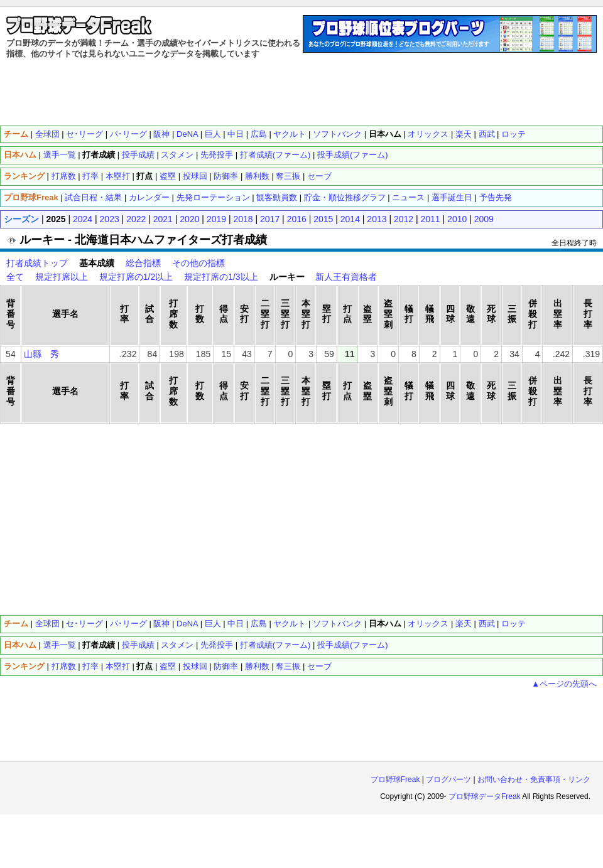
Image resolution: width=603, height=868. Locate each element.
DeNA (187, 624)
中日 (236, 624)
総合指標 (143, 263)
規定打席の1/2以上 (136, 277)
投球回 (195, 666)
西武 (487, 624)
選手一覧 (60, 155)
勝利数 (257, 666)
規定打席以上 (62, 277)
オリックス (428, 624)
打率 (90, 176)
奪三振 (288, 666)
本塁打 (118, 666)
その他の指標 (198, 263)
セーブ (319, 666)
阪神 (161, 624)
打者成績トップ (37, 263)
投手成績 (138, 645)
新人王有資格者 (346, 277)
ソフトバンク (337, 624)
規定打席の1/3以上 (221, 277)
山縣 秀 (41, 354)
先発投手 (217, 645)
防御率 (226, 666)
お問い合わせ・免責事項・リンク (534, 780)
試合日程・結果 (93, 197)
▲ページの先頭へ (564, 684)
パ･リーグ (128, 624)
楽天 (464, 624)
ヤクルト (290, 624)
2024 (83, 219)
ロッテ (513, 134)
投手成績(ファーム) (353, 645)
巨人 (213, 624)
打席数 (64, 176)
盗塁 (168, 666)
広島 (259, 624)
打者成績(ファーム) (275, 645)
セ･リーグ (84, 134)
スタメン (177, 645)
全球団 (47, 134)
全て (15, 277)
